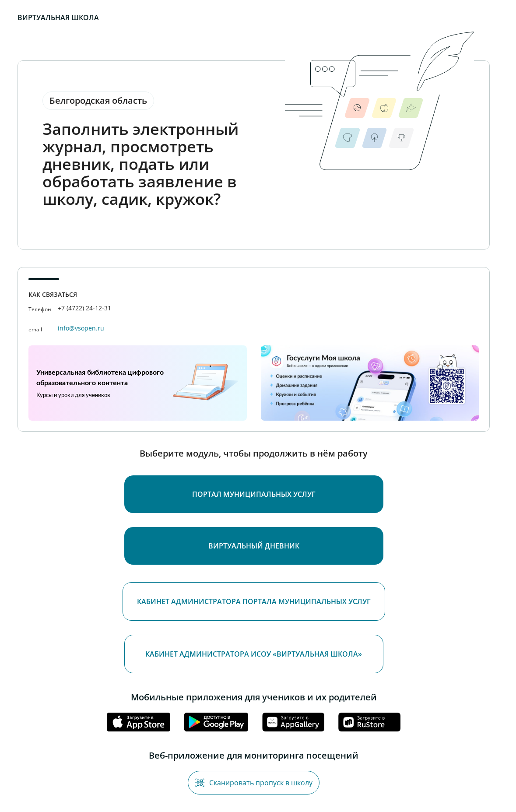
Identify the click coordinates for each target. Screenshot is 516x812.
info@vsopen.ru (81, 328)
